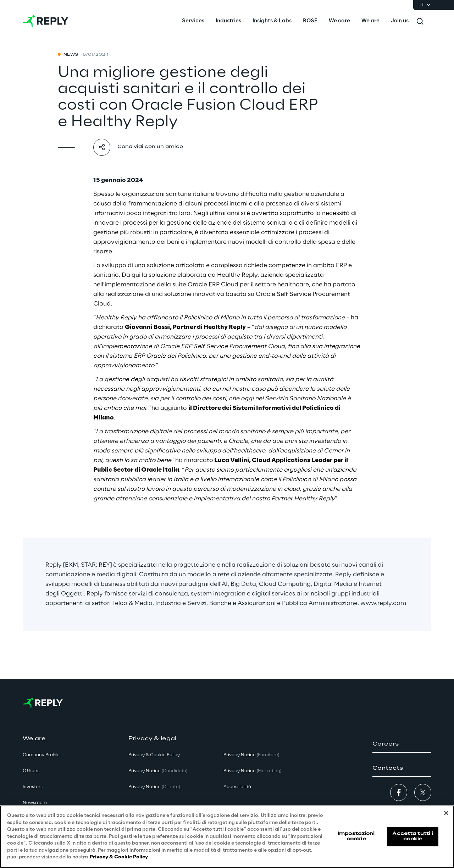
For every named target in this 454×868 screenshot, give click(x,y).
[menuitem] (193, 21)
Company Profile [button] (41, 755)
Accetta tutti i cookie (413, 836)
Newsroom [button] (35, 803)
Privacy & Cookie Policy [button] (154, 755)
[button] (402, 744)
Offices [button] (31, 771)
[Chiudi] (446, 813)
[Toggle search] (420, 21)
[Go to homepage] (46, 21)
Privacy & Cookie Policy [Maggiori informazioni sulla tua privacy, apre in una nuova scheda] (119, 858)
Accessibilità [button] (237, 787)
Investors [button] (33, 787)
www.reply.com (383, 603)
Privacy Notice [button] (158, 771)
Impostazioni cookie (356, 836)
